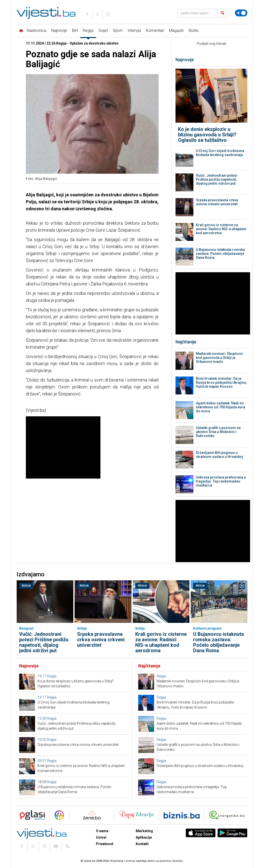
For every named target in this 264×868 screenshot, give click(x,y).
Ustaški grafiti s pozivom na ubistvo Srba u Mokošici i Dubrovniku (218, 432)
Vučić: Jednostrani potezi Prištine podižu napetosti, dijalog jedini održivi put (217, 179)
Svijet (103, 30)
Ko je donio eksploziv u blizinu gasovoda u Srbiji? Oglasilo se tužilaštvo (207, 135)
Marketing (144, 831)
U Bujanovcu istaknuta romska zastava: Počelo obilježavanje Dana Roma (220, 254)
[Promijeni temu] (241, 13)
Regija (88, 30)
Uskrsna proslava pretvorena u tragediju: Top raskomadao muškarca (221, 481)
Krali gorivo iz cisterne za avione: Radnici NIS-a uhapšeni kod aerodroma (221, 229)
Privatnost (105, 844)
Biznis (194, 30)
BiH (75, 30)
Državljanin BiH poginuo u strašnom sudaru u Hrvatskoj (220, 455)
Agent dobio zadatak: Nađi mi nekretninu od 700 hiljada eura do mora (220, 407)
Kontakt (142, 844)
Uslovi (101, 837)
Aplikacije (144, 837)
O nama (102, 831)
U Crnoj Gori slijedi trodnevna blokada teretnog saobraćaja (220, 153)
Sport (118, 30)
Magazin (176, 30)
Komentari (155, 30)
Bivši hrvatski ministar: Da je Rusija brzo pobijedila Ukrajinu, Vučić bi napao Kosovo (221, 382)
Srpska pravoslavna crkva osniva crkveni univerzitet (217, 202)
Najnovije (59, 30)
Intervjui (134, 30)
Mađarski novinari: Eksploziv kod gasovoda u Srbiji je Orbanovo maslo (219, 358)
